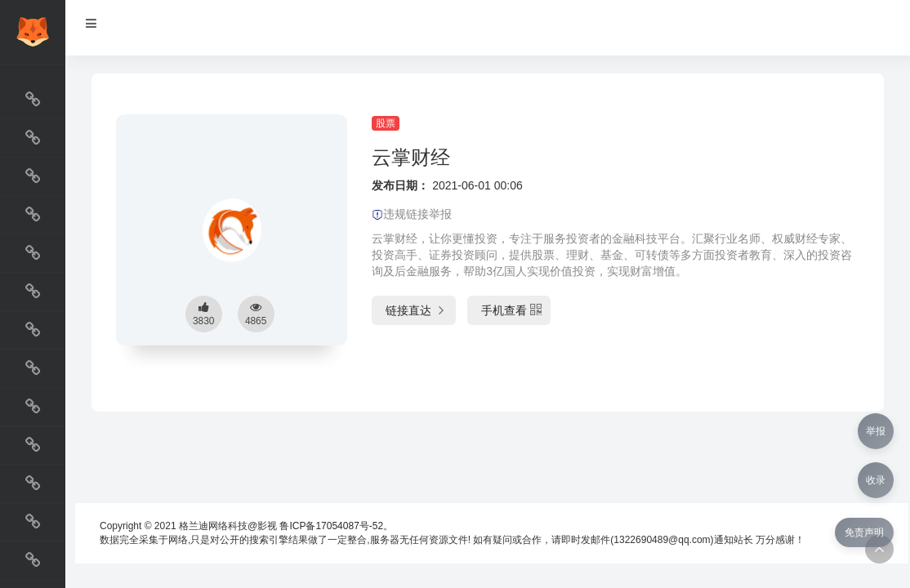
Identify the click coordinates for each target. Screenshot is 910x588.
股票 (386, 123)
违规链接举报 (412, 214)
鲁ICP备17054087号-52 (331, 526)
